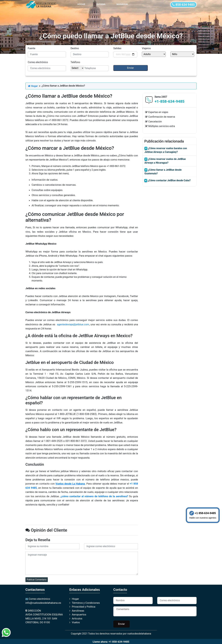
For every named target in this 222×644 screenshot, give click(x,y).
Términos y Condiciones (86, 603)
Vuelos (76, 622)
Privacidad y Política (84, 607)
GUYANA (101, 4)
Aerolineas (78, 611)
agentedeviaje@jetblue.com (73, 324)
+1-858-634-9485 (170, 101)
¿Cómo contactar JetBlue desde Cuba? (169, 180)
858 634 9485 (183, 5)
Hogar (33, 86)
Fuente (32, 48)
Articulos (77, 618)
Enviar (121, 624)
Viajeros (146, 48)
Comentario (155, 611)
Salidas (117, 48)
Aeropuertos (79, 614)
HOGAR (82, 4)
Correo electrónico (38, 62)
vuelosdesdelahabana (139, 634)
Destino (75, 48)
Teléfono (75, 62)
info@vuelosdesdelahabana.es (43, 603)
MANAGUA (122, 4)
